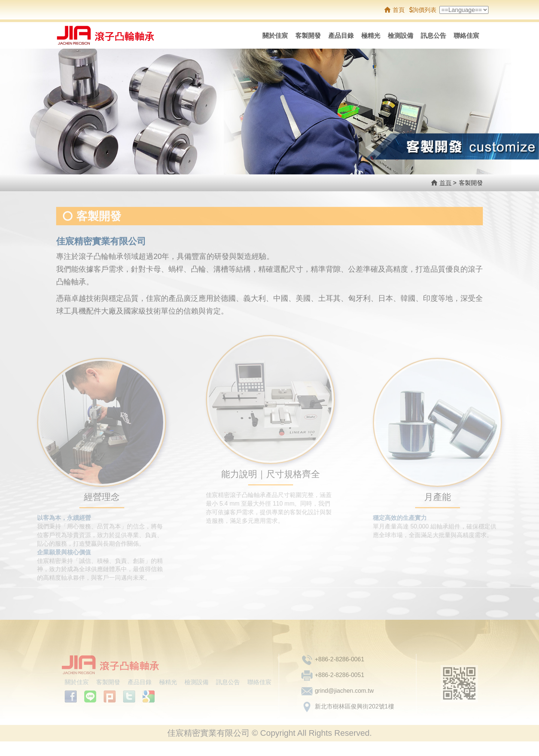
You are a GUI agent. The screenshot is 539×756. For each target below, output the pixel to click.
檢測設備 (401, 36)
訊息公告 (433, 36)
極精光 (371, 36)
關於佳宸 (275, 36)
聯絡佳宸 (466, 36)
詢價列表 (423, 10)
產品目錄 (341, 36)
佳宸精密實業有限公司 (113, 35)
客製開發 (308, 36)
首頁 (399, 10)
